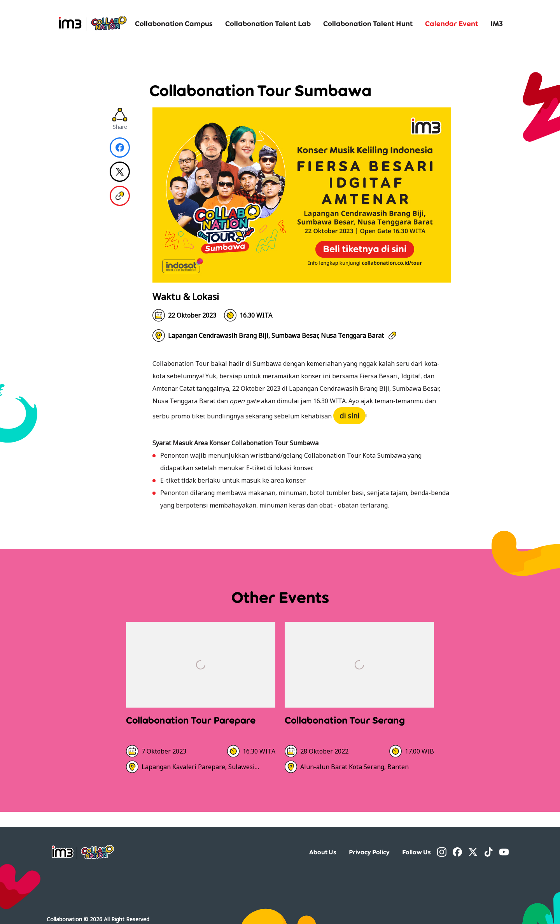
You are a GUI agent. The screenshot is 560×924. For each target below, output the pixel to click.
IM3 (497, 23)
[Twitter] (473, 852)
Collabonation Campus (174, 23)
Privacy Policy (369, 852)
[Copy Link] (120, 196)
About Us (323, 852)
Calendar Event (451, 23)
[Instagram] (442, 852)
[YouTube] (504, 852)
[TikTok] (488, 852)
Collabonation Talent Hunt (368, 23)
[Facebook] (457, 852)
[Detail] (201, 701)
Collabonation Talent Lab (268, 23)
